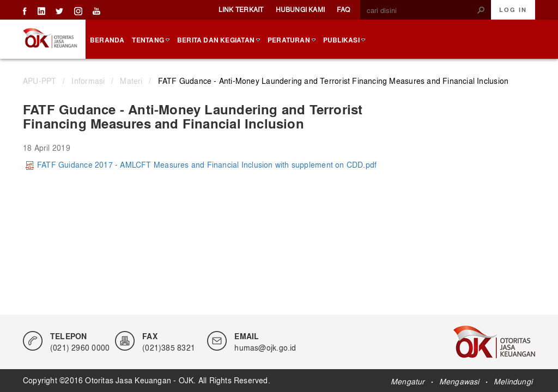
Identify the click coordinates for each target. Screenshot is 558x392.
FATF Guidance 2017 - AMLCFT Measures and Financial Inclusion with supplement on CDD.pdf (201, 164)
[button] (481, 10)
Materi (131, 81)
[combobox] (421, 10)
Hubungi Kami (301, 9)
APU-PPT (40, 81)
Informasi (88, 81)
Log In (513, 10)
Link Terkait (241, 9)
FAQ (343, 9)
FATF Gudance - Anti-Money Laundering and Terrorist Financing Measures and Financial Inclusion (333, 81)
